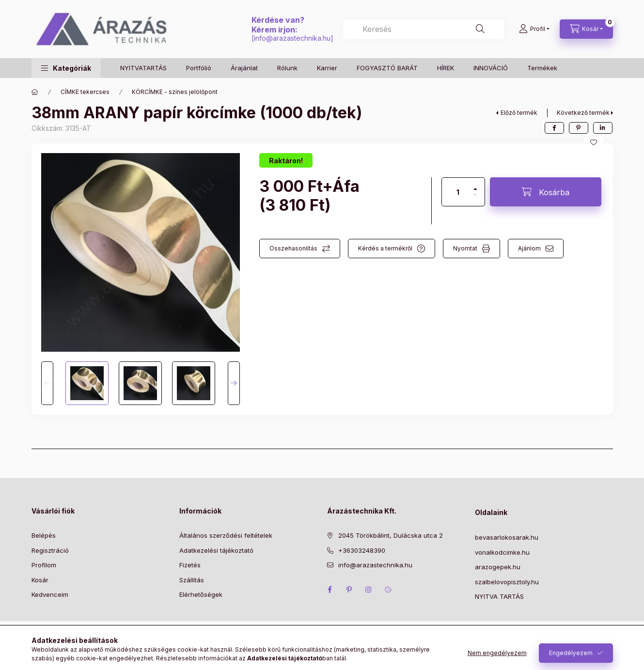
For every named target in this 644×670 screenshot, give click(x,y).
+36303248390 (362, 550)
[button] (66, 68)
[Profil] (534, 29)
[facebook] (554, 128)
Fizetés (190, 565)
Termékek (542, 68)
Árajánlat (244, 68)
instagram (369, 590)
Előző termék (519, 113)
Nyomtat (465, 248)
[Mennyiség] (458, 192)
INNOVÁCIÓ (491, 68)
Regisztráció (50, 550)
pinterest (349, 590)
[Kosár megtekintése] (586, 29)
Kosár (40, 580)
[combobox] (423, 29)
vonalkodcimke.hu (502, 552)
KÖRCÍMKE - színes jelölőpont (175, 92)
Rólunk (287, 68)
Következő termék (583, 113)
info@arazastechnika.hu (292, 38)
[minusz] (475, 199)
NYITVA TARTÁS (499, 596)
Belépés (44, 535)
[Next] (234, 383)
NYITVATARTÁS (143, 68)
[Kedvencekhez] (594, 142)
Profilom (44, 565)
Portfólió (199, 68)
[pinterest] (579, 128)
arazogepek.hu (498, 567)
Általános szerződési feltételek (226, 535)
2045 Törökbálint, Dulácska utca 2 (391, 535)
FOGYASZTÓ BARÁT (387, 68)
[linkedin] (603, 128)
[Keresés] (480, 29)
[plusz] (475, 185)
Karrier (327, 68)
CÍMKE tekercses (85, 92)
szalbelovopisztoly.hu (507, 582)
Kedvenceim (50, 594)
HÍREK (446, 68)
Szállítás (192, 580)
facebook (330, 590)
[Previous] (47, 383)
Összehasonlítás (293, 248)
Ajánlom (529, 248)
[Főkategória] (35, 92)
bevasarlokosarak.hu (507, 537)
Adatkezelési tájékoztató (216, 550)
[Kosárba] (546, 192)
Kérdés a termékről (385, 248)
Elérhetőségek (201, 594)
